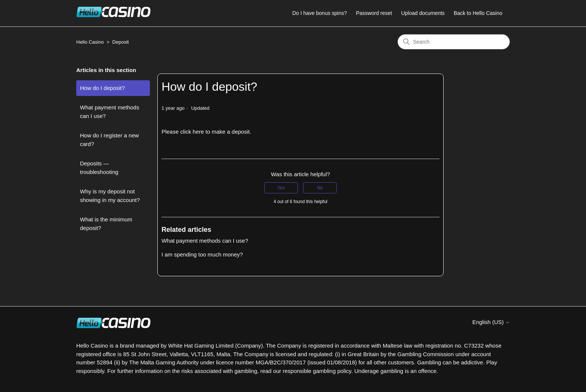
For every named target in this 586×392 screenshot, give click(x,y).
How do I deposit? (102, 88)
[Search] (454, 42)
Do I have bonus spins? (320, 13)
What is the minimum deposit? (106, 224)
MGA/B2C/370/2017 (281, 362)
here (199, 132)
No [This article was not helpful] (320, 188)
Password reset (374, 13)
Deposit (121, 42)
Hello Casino (90, 42)
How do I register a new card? (110, 140)
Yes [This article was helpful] (281, 188)
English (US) (491, 322)
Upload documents (423, 13)
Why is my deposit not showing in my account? (110, 196)
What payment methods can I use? (110, 112)
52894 (105, 362)
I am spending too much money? (202, 254)
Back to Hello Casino (478, 13)
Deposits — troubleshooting (99, 168)
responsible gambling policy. (317, 371)
